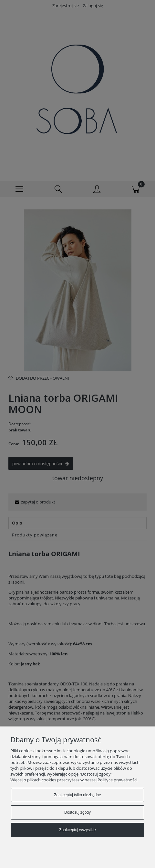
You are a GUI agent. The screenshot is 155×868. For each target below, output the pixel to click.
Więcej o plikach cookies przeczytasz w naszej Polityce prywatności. (74, 780)
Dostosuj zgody (77, 812)
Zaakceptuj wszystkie (77, 830)
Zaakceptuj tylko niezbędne (77, 795)
